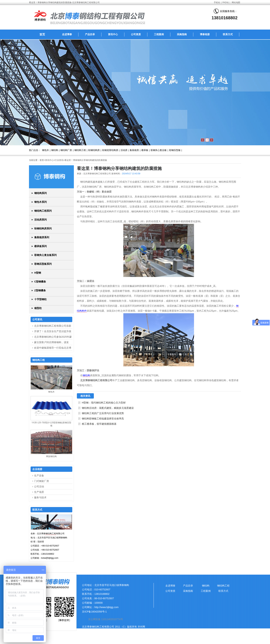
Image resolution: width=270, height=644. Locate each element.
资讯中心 (113, 34)
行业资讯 (59, 160)
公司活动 (39, 486)
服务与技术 (40, 497)
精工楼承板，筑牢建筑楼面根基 (99, 424)
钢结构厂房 (66, 150)
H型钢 (38, 273)
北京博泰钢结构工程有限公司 (97, 174)
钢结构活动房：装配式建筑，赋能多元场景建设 (108, 408)
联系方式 (228, 34)
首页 (42, 34)
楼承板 (145, 150)
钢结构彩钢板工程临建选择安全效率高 (103, 419)
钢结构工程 (80, 150)
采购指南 (182, 34)
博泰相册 (205, 34)
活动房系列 (40, 220)
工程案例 (159, 34)
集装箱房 (134, 150)
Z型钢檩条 (40, 290)
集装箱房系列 (42, 237)
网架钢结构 (51, 456)
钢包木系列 (40, 202)
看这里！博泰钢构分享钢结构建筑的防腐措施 (86, 160)
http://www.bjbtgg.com (106, 607)
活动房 (124, 150)
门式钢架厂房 (42, 481)
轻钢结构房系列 (43, 228)
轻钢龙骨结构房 (110, 150)
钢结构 (55, 150)
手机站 (217, 2)
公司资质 (136, 34)
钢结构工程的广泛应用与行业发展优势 (103, 413)
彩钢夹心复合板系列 (45, 255)
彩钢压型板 (175, 150)
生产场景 (39, 492)
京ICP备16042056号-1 (94, 612)
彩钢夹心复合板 (159, 150)
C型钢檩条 (40, 282)
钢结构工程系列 (43, 211)
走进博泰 (67, 34)
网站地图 (236, 2)
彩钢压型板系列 (43, 264)
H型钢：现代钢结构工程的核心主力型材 (104, 403)
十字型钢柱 (40, 299)
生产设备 (39, 476)
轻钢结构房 (94, 150)
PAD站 (226, 2)
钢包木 (46, 150)
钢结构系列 (40, 193)
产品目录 (90, 34)
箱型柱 (38, 308)
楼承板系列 (40, 246)
